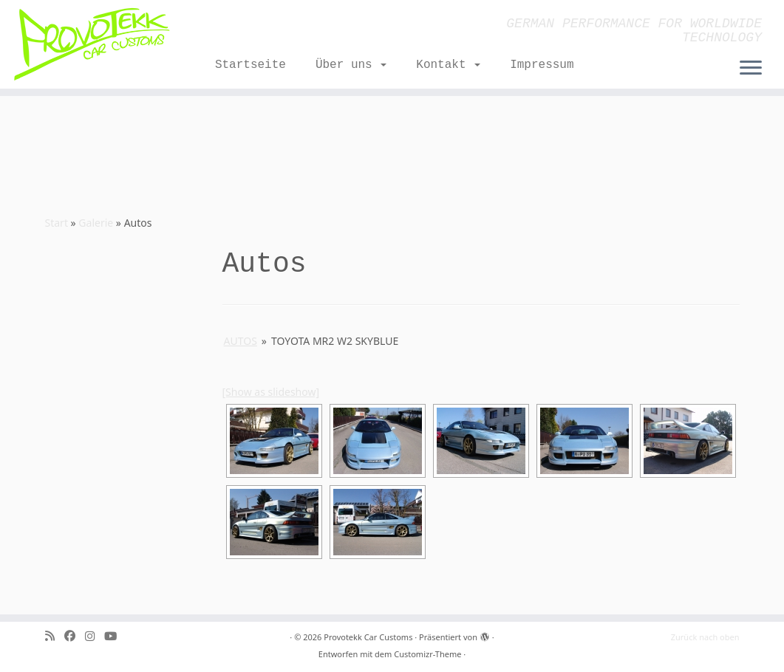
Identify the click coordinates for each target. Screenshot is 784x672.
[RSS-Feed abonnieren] (55, 636)
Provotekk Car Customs (368, 637)
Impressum (542, 65)
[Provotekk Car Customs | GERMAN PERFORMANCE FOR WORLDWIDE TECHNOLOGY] (92, 44)
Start (57, 223)
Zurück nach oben (705, 637)
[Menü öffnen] (751, 69)
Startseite (250, 65)
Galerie (96, 223)
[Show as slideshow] (271, 392)
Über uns (351, 65)
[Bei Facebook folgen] (75, 636)
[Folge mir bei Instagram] (95, 636)
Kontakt (448, 65)
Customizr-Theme (427, 654)
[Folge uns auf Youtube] (115, 636)
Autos (241, 341)
